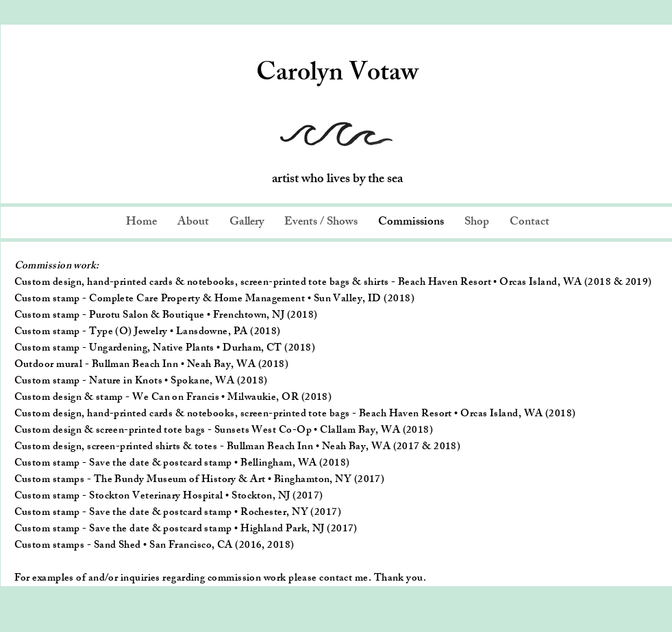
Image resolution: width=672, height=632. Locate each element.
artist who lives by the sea (337, 180)
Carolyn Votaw (337, 75)
